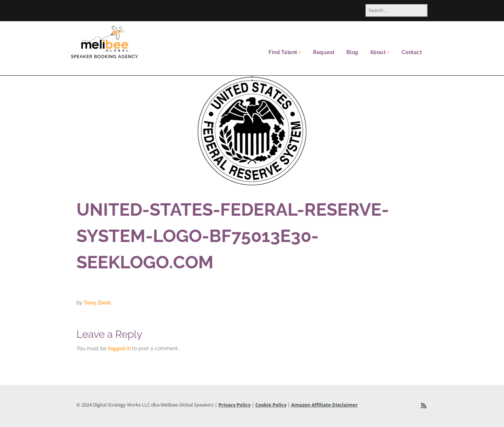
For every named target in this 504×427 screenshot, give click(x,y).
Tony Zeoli (97, 303)
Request (324, 52)
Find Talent (283, 52)
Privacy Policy (234, 405)
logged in (119, 348)
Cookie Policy (271, 405)
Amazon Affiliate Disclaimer (324, 405)
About (378, 52)
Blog (352, 52)
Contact (412, 52)
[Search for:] (396, 10)
